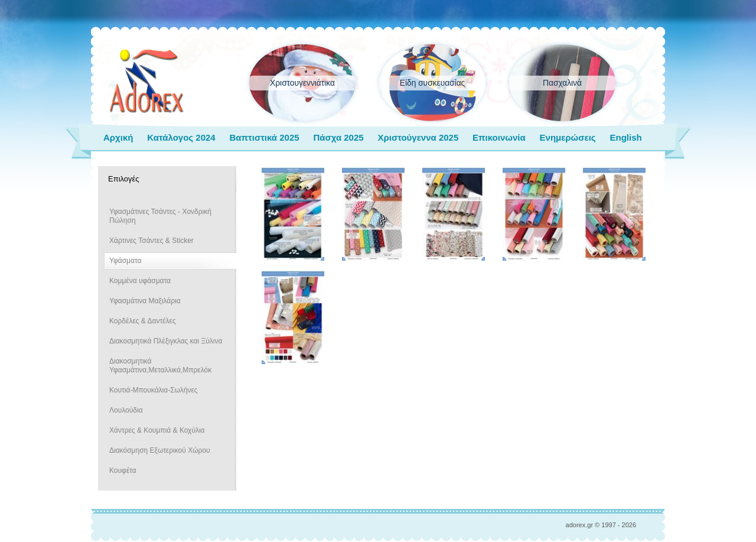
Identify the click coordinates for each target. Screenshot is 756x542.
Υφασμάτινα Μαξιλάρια (145, 301)
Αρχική (118, 137)
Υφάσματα (125, 261)
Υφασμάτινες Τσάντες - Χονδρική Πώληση (160, 216)
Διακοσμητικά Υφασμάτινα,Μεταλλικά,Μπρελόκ (160, 366)
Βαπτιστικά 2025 (264, 137)
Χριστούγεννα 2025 (418, 137)
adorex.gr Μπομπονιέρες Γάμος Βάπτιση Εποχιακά (147, 82)
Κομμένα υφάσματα (140, 281)
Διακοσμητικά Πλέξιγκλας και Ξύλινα (166, 341)
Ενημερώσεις (568, 137)
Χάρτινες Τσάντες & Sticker (151, 241)
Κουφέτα (123, 470)
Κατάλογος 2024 (181, 137)
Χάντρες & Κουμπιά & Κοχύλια (157, 430)
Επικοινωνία (499, 137)
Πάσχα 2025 (338, 137)
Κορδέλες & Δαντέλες (143, 321)
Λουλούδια (126, 410)
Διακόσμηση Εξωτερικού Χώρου (160, 450)
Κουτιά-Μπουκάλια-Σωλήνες (154, 390)
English (625, 137)
